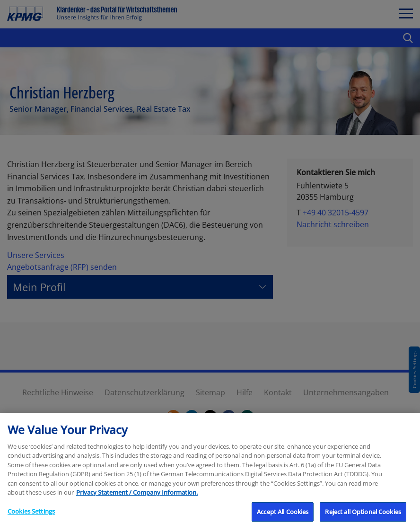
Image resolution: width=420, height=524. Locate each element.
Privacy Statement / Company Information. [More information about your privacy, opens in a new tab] (137, 496)
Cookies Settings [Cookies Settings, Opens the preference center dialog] (31, 514)
